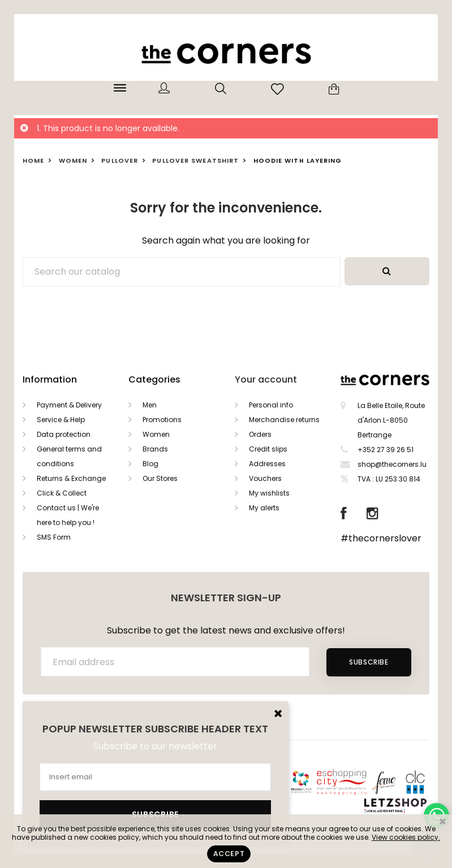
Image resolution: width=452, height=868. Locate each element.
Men (150, 405)
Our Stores (160, 478)
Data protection (64, 434)
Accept (229, 854)
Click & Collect (62, 493)
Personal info (271, 405)
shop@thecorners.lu (392, 464)
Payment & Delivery (69, 405)
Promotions (162, 420)
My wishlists (269, 493)
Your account (266, 379)
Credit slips (268, 449)
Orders (260, 434)
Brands (155, 449)
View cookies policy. (406, 837)
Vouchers (265, 478)
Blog (150, 464)
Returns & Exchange (71, 478)
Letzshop (409, 803)
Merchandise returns (284, 420)
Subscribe (369, 662)
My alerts (264, 508)
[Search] (182, 272)
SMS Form (54, 537)
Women (156, 434)
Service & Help (61, 420)
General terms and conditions (69, 456)
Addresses (267, 464)
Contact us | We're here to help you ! (68, 515)
